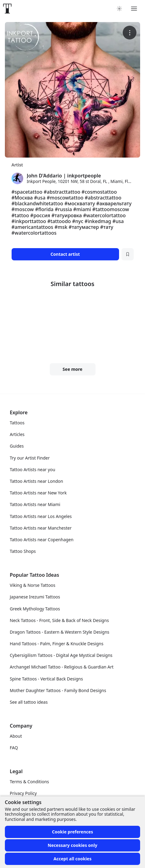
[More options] (130, 33)
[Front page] (7, 9)
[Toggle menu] (134, 9)
